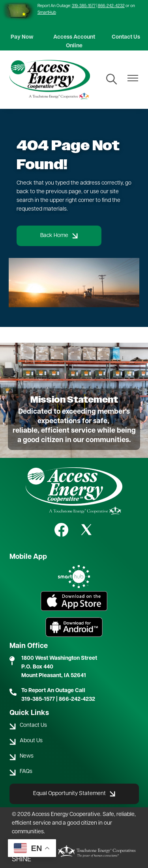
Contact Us (126, 37)
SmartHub (47, 13)
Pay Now (22, 37)
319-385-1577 (84, 6)
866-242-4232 (111, 6)
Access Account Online (74, 42)
